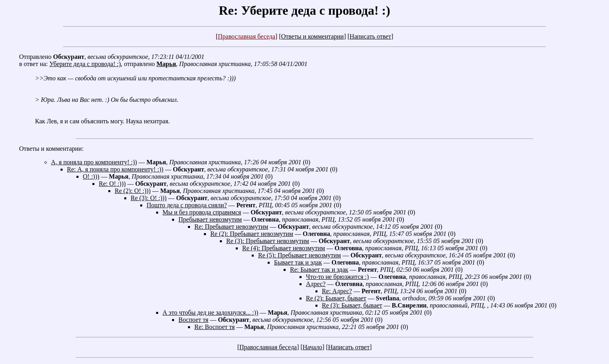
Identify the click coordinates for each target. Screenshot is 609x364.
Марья (166, 64)
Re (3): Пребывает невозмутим (268, 241)
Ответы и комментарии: (51, 149)
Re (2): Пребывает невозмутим (252, 234)
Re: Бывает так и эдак (319, 270)
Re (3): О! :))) (149, 198)
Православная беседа (247, 36)
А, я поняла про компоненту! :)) (94, 162)
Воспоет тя (193, 320)
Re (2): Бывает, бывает (336, 298)
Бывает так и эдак (298, 262)
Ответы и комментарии (312, 36)
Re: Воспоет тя (214, 327)
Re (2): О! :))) (133, 191)
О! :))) (91, 176)
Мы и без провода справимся (202, 212)
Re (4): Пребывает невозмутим (284, 248)
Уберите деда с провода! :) (85, 64)
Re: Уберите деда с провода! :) (304, 10)
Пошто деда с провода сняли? (187, 205)
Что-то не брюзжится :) (337, 277)
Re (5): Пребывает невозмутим (300, 255)
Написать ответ (370, 36)
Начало (312, 347)
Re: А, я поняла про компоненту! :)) (115, 169)
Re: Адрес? (337, 291)
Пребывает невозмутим (210, 219)
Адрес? (316, 284)
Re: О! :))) (112, 184)
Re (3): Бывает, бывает (352, 305)
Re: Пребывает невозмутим (231, 227)
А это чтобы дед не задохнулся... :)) (210, 312)
